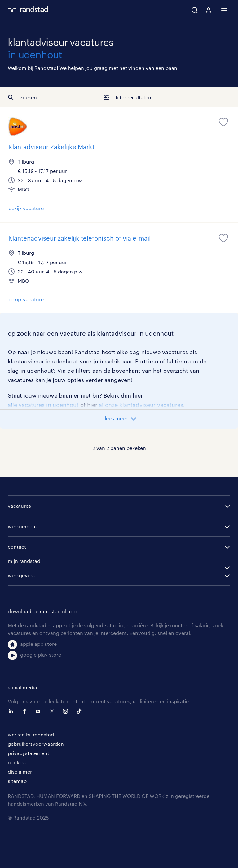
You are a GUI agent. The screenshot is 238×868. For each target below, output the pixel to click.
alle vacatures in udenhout (43, 405)
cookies (17, 762)
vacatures (19, 506)
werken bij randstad (31, 734)
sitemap (17, 781)
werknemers (22, 526)
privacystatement (29, 753)
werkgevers (21, 575)
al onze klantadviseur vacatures (141, 405)
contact (17, 547)
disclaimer (20, 772)
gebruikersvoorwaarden (36, 744)
